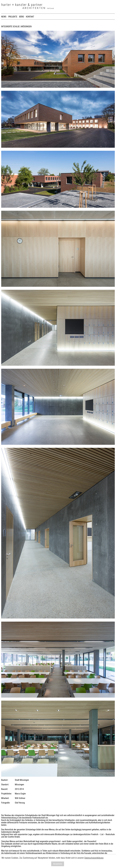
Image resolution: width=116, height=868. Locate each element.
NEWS (4, 17)
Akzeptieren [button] (58, 864)
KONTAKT (30, 17)
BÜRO (22, 17)
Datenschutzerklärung (94, 858)
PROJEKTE (13, 17)
